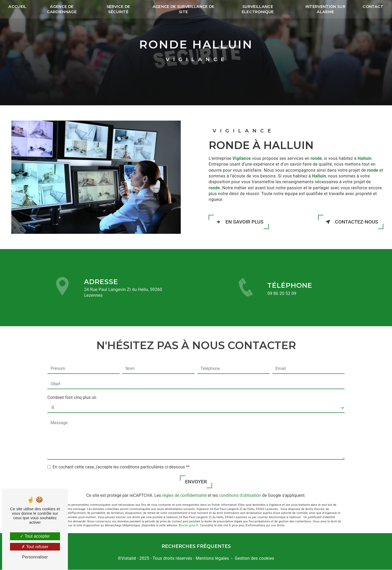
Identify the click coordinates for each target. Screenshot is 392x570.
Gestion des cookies (254, 558)
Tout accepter (35, 536)
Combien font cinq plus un (72, 392)
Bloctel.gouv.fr (189, 520)
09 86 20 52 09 (282, 299)
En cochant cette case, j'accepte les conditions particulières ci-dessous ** (121, 461)
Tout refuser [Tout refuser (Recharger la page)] (35, 547)
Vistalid (129, 558)
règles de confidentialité (184, 490)
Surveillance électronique (258, 9)
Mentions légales (212, 558)
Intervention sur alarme (325, 9)
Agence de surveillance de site (184, 9)
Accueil (18, 7)
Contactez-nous (350, 222)
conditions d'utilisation (240, 490)
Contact (373, 7)
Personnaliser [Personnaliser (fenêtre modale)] (35, 557)
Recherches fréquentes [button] (196, 546)
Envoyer (196, 476)
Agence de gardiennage (62, 9)
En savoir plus (239, 222)
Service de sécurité (119, 9)
